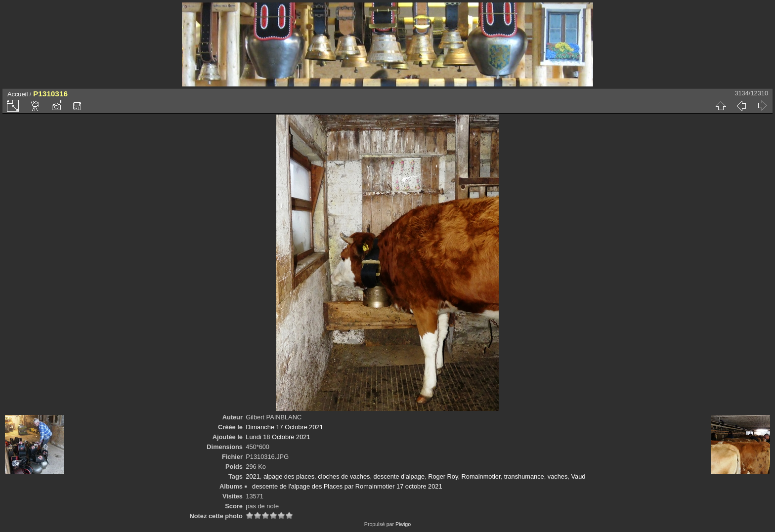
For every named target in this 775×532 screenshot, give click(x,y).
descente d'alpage (399, 476)
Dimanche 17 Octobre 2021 (284, 427)
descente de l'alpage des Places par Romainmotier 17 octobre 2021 (347, 486)
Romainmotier (481, 476)
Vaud (579, 476)
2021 (253, 476)
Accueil (18, 94)
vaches (558, 476)
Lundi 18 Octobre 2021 (278, 437)
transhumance (524, 476)
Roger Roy (443, 476)
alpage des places (289, 476)
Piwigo (403, 524)
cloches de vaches (344, 476)
